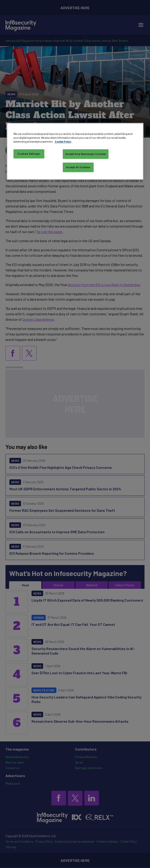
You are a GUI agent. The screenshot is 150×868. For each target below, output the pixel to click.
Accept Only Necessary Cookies (86, 154)
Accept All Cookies (78, 167)
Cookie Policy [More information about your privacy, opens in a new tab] (63, 142)
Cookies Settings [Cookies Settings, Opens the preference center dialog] (29, 154)
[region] (75, 151)
